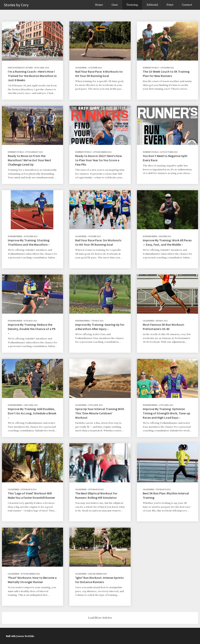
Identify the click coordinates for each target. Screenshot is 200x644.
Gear (115, 5)
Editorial (152, 5)
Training (132, 5)
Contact (187, 5)
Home (99, 5)
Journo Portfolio (25, 636)
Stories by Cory (16, 5)
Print (170, 5)
